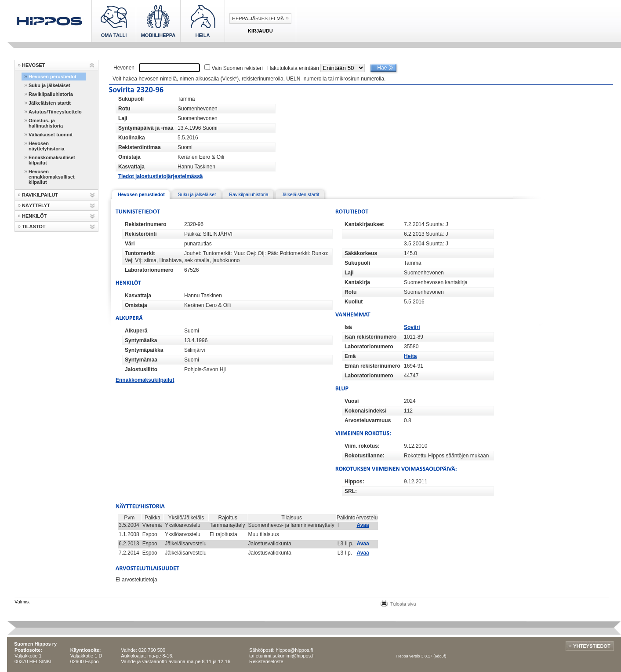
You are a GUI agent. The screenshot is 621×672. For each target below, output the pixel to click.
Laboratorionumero (149, 270)
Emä (350, 356)
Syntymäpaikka (144, 350)
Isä (348, 327)
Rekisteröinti (141, 234)
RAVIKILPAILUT (40, 195)
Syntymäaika (141, 340)
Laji (123, 118)
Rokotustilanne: (365, 456)
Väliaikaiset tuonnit (51, 135)
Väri (130, 244)
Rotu (124, 109)
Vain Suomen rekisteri (237, 68)
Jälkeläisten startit (50, 103)
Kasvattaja (131, 167)
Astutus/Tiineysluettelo (55, 112)
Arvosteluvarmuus (368, 420)
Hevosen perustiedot (53, 77)
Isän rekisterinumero (370, 337)
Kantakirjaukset (364, 224)
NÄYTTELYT (36, 205)
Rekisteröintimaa (140, 147)
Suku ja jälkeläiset (49, 85)
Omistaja (129, 157)
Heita (410, 356)
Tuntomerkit (140, 253)
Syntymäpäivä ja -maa (146, 128)
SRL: (351, 491)
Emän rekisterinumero (372, 366)
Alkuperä (136, 331)
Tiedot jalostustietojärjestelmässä (161, 176)
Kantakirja (357, 282)
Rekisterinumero (146, 224)
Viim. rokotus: (362, 446)
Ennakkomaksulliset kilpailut (52, 160)
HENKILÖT (34, 216)
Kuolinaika (132, 138)
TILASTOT (34, 226)
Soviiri (412, 327)
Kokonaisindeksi (365, 411)
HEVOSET (34, 65)
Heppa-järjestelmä (258, 18)
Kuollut (354, 302)
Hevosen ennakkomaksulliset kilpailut (52, 177)
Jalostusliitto (141, 369)
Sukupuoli (131, 99)
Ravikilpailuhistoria (51, 94)
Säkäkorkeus (361, 253)
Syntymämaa (141, 360)
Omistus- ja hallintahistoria (46, 123)
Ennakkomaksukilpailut (145, 380)
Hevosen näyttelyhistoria (46, 146)
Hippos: (354, 482)
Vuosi (352, 401)
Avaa (363, 525)
